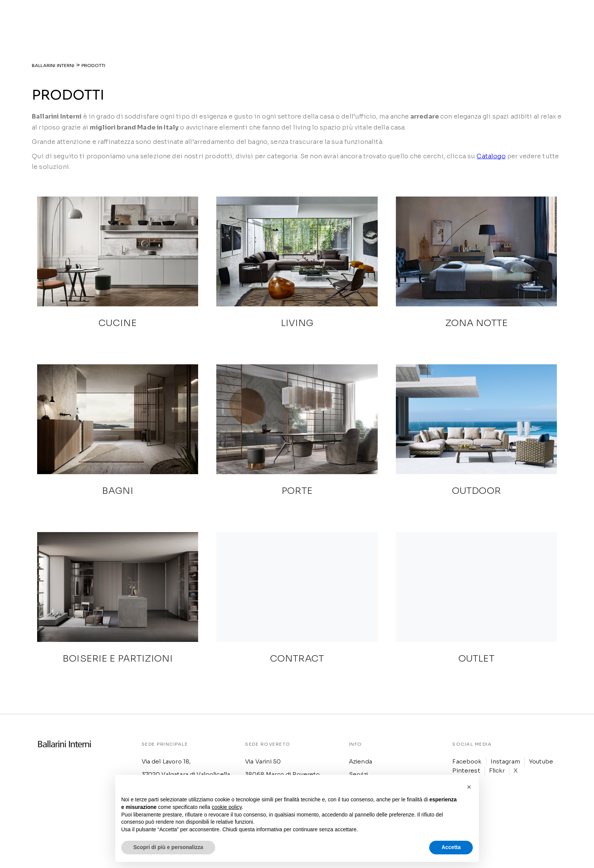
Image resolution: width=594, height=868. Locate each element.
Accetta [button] (451, 847)
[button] (469, 787)
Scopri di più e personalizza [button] (168, 847)
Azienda (260, 18)
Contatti (461, 18)
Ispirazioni (375, 18)
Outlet (431, 18)
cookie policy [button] (227, 807)
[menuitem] (485, 18)
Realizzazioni (332, 18)
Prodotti (292, 18)
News (406, 18)
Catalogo (491, 156)
